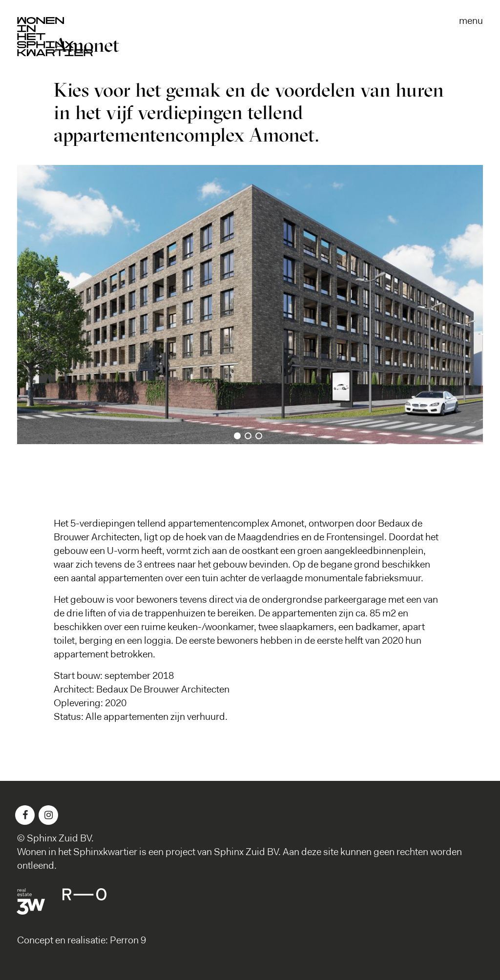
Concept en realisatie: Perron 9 (82, 941)
